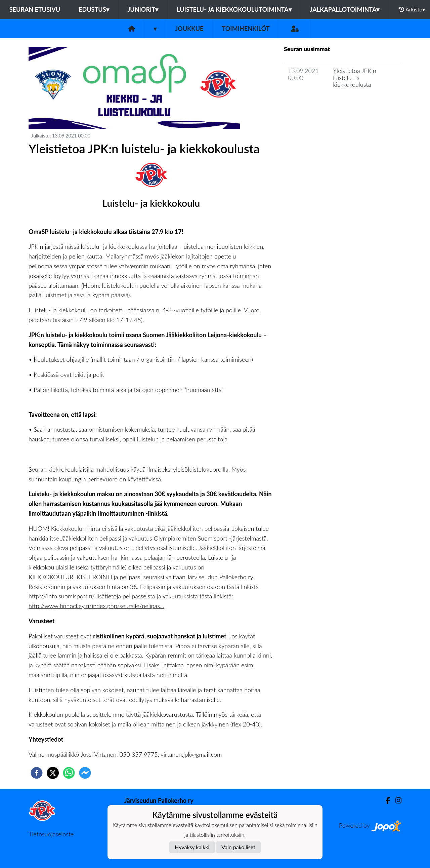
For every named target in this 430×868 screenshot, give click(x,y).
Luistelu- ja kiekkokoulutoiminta (234, 9)
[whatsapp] (69, 773)
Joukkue (189, 29)
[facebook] (37, 773)
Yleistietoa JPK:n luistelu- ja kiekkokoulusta (354, 77)
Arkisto (412, 9)
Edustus (94, 9)
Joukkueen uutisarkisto (318, 104)
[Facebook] (385, 801)
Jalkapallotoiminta (345, 9)
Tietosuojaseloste (51, 834)
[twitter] (53, 773)
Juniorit (143, 9)
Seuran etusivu (35, 9)
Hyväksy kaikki (192, 847)
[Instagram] (396, 801)
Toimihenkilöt (246, 29)
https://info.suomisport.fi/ (62, 596)
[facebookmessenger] (85, 773)
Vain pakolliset (238, 847)
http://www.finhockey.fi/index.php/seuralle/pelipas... (96, 606)
